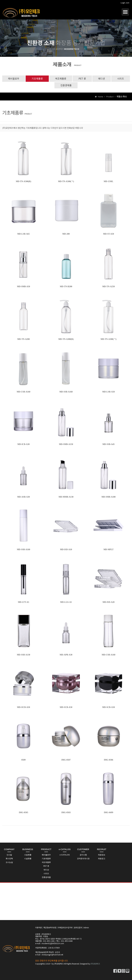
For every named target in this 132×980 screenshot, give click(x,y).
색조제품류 (61, 78)
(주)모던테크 (95, 964)
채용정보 (102, 855)
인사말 (9, 855)
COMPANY (9, 849)
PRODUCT (46, 849)
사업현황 (28, 855)
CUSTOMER (83, 849)
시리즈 (121, 78)
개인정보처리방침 (50, 927)
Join (128, 3)
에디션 (102, 78)
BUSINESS (28, 849)
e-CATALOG (65, 849)
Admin (86, 927)
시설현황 (28, 859)
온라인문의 (78, 927)
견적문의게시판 (83, 859)
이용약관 (38, 927)
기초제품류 (37, 78)
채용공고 (102, 859)
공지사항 (83, 855)
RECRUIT (102, 849)
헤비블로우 (13, 78)
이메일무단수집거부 (65, 927)
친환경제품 (66, 85)
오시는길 (9, 862)
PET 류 (82, 78)
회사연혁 (9, 859)
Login (123, 3)
